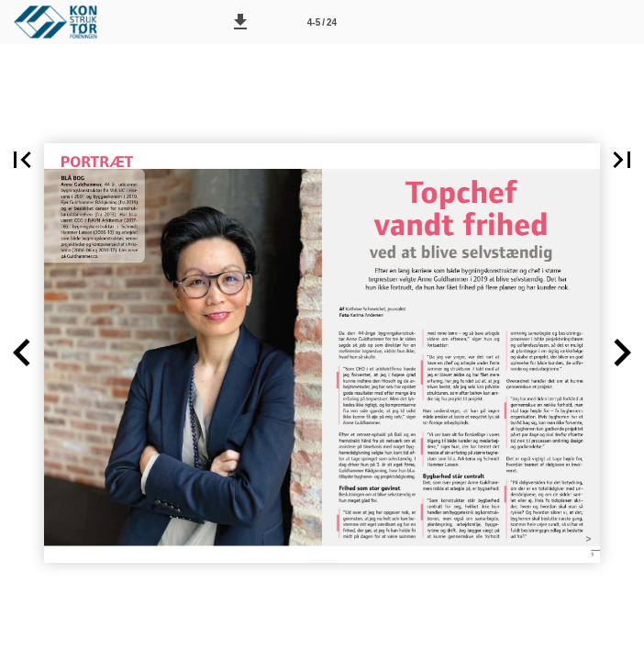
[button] (240, 22)
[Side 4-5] (322, 22)
